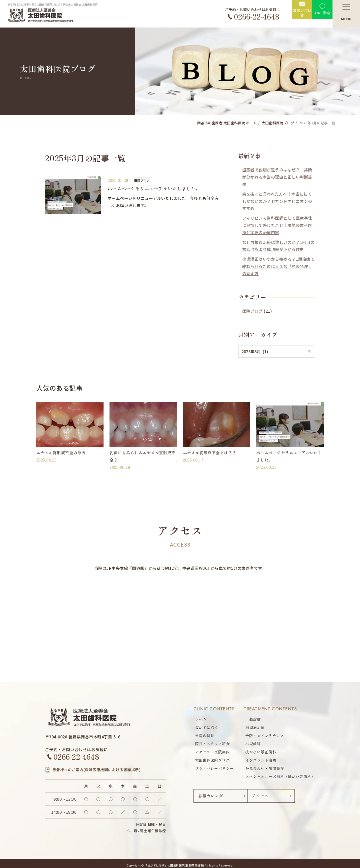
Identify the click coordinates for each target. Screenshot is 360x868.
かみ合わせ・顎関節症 (261, 770)
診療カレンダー (214, 798)
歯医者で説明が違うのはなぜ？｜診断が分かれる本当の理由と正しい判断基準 (277, 177)
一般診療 (249, 719)
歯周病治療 (251, 727)
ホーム (201, 719)
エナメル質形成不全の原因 (61, 452)
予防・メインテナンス (261, 736)
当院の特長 (205, 736)
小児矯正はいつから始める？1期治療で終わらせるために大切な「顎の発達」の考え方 (278, 266)
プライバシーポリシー (216, 770)
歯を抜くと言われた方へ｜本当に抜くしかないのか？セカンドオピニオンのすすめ (277, 201)
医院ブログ (143, 180)
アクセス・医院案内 (213, 753)
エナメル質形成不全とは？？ (210, 452)
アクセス (280, 798)
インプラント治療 (257, 761)
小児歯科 (249, 744)
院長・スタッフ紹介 (213, 744)
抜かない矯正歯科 (257, 753)
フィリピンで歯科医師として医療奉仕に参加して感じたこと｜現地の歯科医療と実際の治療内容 (277, 225)
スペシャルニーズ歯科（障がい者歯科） (278, 778)
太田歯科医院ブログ (213, 761)
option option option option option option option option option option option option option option (277, 351)
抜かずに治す (207, 727)
